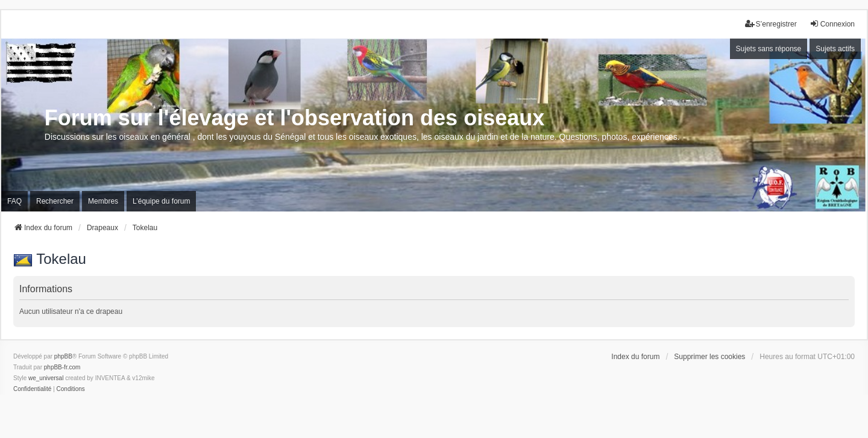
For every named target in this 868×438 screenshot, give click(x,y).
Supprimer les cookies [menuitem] (709, 357)
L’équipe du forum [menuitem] (161, 201)
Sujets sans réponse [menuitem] (769, 49)
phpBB (63, 356)
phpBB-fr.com (62, 367)
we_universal (46, 378)
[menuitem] (32, 389)
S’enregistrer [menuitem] (771, 24)
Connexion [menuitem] (832, 24)
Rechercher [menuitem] (55, 201)
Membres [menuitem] (103, 201)
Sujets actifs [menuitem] (835, 49)
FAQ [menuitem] (14, 201)
